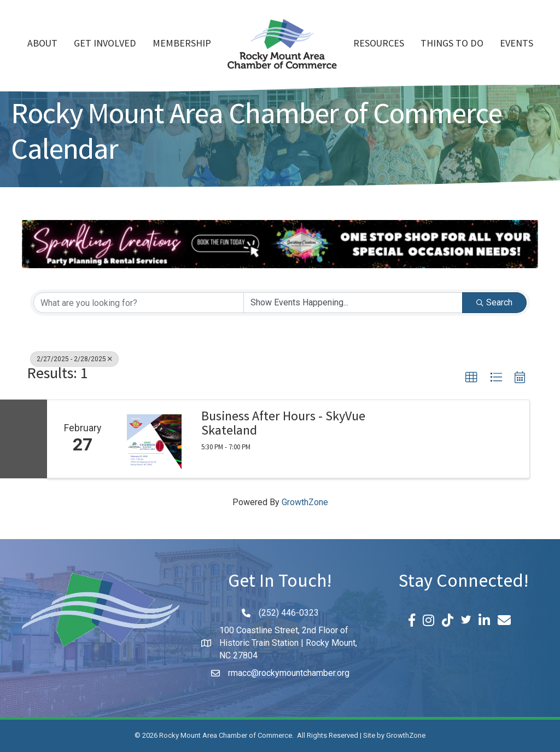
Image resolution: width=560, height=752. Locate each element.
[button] (471, 378)
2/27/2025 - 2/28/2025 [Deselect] (74, 359)
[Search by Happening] (353, 303)
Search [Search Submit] (494, 302)
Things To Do (452, 44)
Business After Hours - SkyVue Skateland (283, 426)
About (42, 44)
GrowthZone (305, 502)
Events (517, 44)
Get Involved (105, 44)
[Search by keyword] (139, 303)
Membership (182, 44)
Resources (379, 44)
